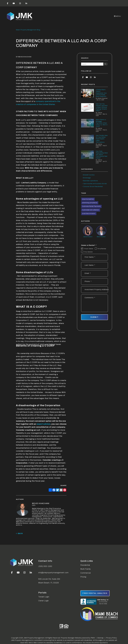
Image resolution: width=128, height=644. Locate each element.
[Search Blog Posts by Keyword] (92, 64)
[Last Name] (94, 265)
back (19, 533)
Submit (94, 317)
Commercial (85, 573)
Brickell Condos (89, 175)
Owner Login (43, 601)
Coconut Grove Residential (93, 186)
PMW (93, 638)
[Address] (94, 290)
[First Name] (94, 257)
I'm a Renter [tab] (102, 249)
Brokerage (87, 178)
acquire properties (88, 199)
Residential (85, 565)
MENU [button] (117, 16)
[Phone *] (94, 282)
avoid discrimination (89, 214)
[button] (8, 3)
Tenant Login (44, 597)
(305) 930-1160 (45, 566)
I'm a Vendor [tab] (88, 252)
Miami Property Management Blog (28, 30)
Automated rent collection (91, 210)
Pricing (83, 577)
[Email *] (94, 273)
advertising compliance (90, 203)
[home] (20, 16)
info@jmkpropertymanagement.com (53, 573)
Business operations (91, 181)
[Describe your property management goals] (94, 303)
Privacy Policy (111, 638)
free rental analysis (95, 593)
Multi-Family (86, 569)
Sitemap (100, 638)
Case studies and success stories (95, 184)
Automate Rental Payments (91, 206)
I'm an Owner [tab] (89, 249)
